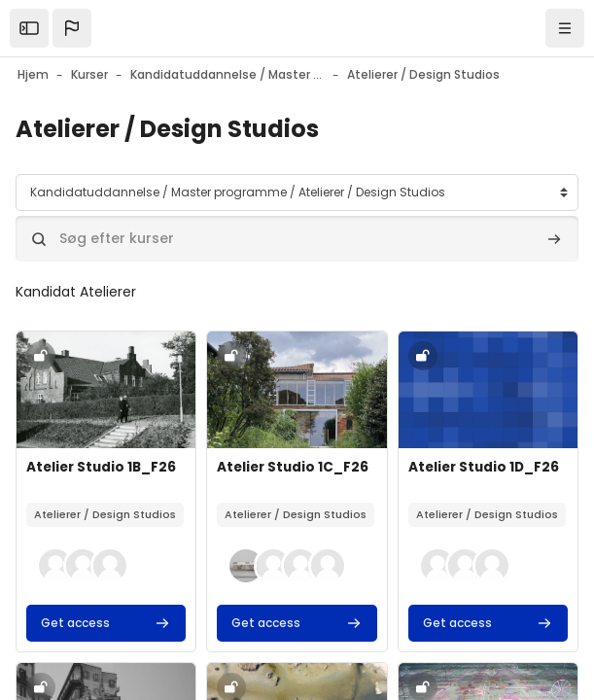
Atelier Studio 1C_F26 (293, 467)
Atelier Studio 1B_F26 (101, 467)
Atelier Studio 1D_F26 (484, 467)
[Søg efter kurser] (297, 239)
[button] (72, 28)
